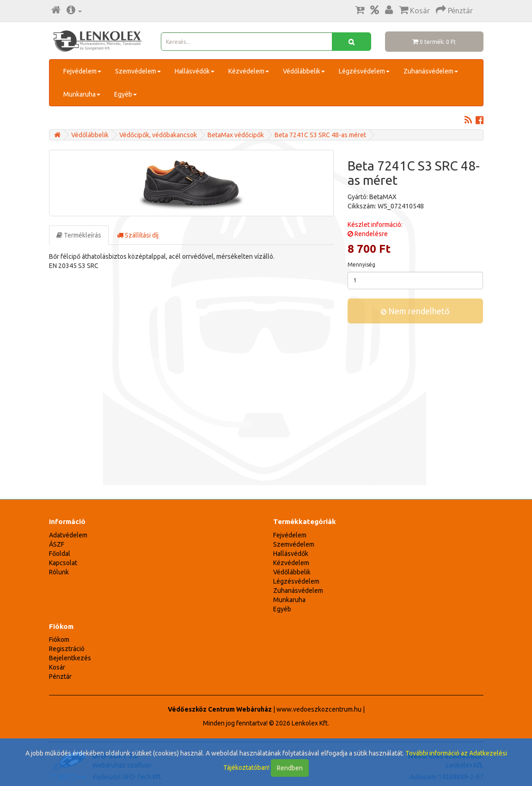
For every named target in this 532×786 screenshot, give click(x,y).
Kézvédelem (249, 71)
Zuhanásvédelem (431, 71)
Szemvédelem (138, 71)
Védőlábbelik (304, 71)
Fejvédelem (82, 71)
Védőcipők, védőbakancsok (158, 135)
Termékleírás (79, 235)
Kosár (57, 667)
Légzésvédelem (364, 71)
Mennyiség (361, 265)
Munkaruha (82, 94)
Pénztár (60, 676)
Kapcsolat (63, 563)
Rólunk (59, 572)
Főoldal (60, 554)
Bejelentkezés (70, 658)
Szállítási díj (138, 235)
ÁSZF (57, 544)
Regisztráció (67, 649)
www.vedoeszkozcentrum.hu (319, 709)
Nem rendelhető (415, 311)
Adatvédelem (68, 535)
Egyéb (125, 94)
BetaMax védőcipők (236, 135)
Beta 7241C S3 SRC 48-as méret (320, 135)
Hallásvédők (195, 71)
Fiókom (59, 640)
